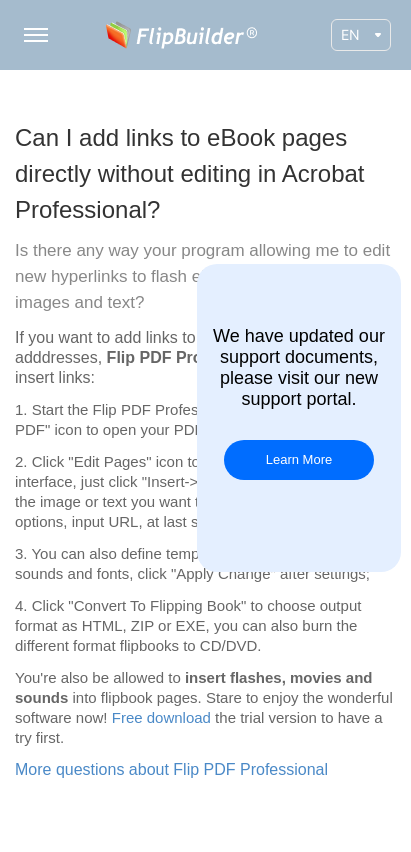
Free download (161, 717)
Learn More (299, 459)
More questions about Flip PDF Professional (171, 769)
